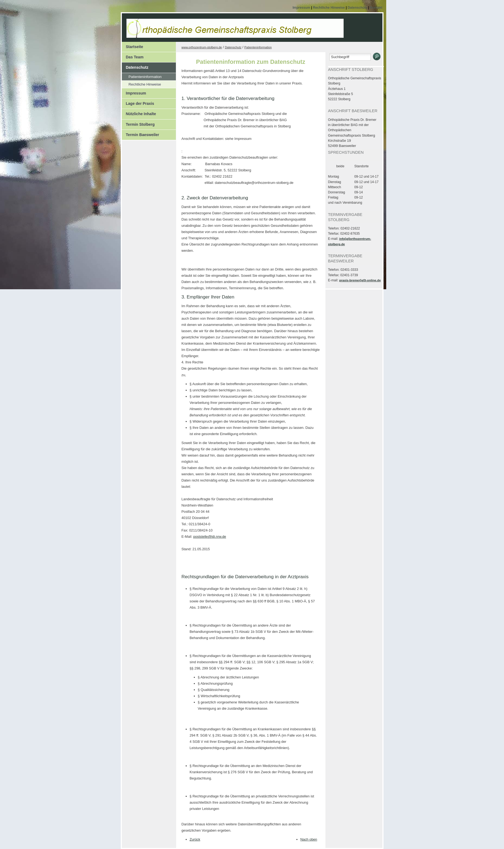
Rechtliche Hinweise (329, 8)
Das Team (135, 57)
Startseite (135, 47)
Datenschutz (358, 8)
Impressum (302, 8)
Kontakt (376, 8)
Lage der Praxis (140, 103)
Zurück (195, 839)
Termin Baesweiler (143, 135)
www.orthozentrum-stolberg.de (202, 47)
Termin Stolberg (140, 124)
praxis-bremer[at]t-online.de (360, 280)
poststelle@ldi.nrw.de (210, 537)
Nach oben (309, 839)
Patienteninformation (145, 77)
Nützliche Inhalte (141, 114)
